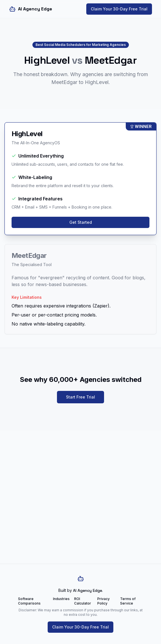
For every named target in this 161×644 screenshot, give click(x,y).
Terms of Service (128, 601)
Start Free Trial (80, 397)
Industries (61, 599)
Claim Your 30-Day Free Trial (119, 9)
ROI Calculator (83, 601)
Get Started (81, 222)
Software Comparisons (29, 601)
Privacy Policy (103, 601)
